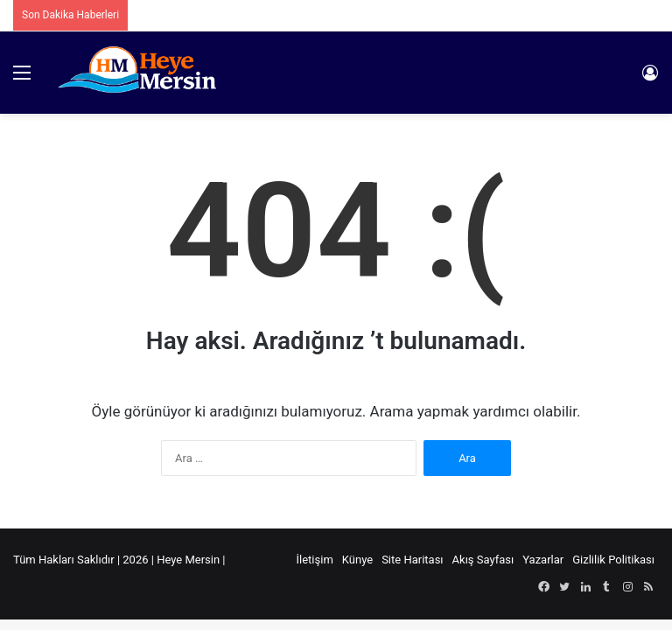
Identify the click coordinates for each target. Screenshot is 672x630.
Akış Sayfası (483, 560)
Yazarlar (543, 560)
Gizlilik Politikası (613, 560)
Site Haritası (412, 560)
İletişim (315, 560)
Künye (357, 560)
